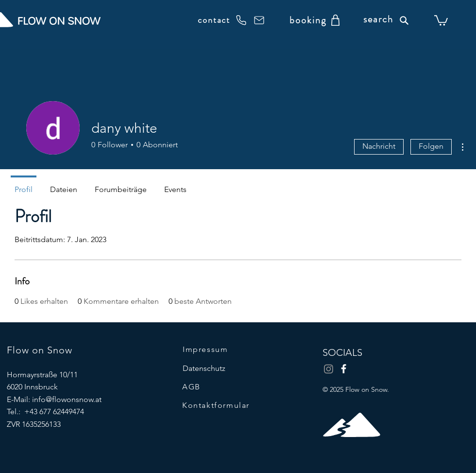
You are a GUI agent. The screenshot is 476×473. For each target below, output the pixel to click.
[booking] (308, 20)
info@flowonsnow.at (67, 399)
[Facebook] (344, 369)
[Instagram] (329, 369)
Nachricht (379, 146)
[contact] (222, 20)
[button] (441, 20)
